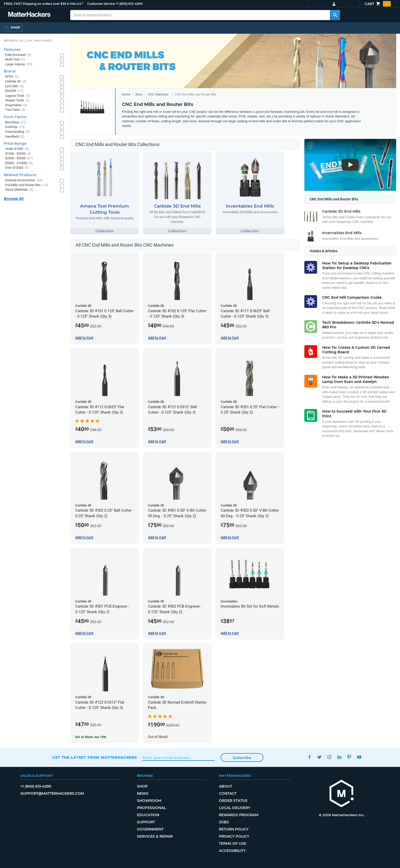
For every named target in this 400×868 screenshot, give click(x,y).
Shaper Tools (17, 100)
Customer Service (101, 4)
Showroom (149, 801)
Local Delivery (235, 808)
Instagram (329, 757)
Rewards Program (239, 815)
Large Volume (19, 64)
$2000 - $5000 (19, 158)
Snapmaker (16, 105)
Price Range (15, 143)
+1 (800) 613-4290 (129, 4)
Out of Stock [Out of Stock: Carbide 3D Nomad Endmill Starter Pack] (158, 737)
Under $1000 (17, 149)
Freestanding (17, 132)
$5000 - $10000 (19, 163)
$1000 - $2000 (18, 154)
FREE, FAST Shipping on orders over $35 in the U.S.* (44, 4)
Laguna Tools (18, 96)
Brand (10, 71)
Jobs (224, 822)
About (226, 786)
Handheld (15, 137)
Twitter (319, 757)
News (143, 793)
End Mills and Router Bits (27, 185)
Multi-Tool (15, 60)
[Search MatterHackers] (335, 15)
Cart (378, 4)
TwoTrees (15, 110)
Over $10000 (17, 168)
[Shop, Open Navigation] (12, 28)
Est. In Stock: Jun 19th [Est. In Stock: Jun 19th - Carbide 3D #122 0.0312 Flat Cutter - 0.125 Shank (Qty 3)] (91, 737)
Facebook (309, 757)
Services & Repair (155, 836)
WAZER (14, 91)
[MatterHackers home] (29, 15)
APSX (12, 77)
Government (150, 829)
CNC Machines (158, 94)
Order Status (233, 801)
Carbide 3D (16, 82)
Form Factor (15, 117)
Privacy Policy (234, 836)
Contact (228, 793)
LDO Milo (15, 86)
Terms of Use (233, 843)
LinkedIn (339, 757)
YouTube (359, 757)
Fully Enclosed (18, 55)
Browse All (14, 199)
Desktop (15, 127)
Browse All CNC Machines (28, 41)
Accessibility (232, 851)
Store (139, 94)
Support (146, 822)
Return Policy (234, 829)
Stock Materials (19, 190)
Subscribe (242, 758)
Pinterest (349, 757)
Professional (151, 808)
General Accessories (24, 180)
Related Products (20, 175)
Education (148, 815)
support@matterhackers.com (52, 793)
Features (12, 50)
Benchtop (16, 122)
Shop (142, 786)
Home (126, 94)
